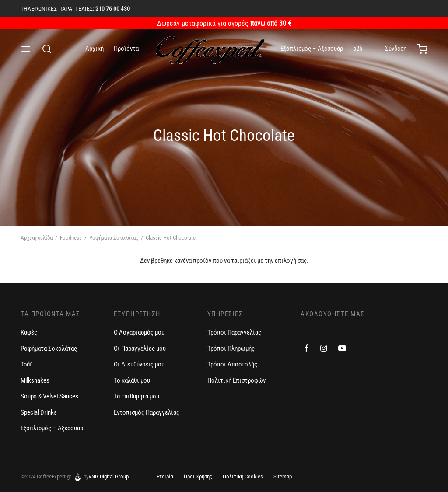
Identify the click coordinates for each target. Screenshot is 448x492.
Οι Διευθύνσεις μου (139, 364)
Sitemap (283, 476)
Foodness (71, 238)
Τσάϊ (26, 364)
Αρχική (94, 49)
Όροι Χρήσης (198, 476)
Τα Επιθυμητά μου (136, 396)
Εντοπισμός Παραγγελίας (147, 412)
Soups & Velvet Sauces (49, 396)
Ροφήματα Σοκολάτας (114, 238)
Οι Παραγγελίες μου (140, 349)
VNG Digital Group (108, 476)
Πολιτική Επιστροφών (236, 380)
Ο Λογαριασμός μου (139, 332)
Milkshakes (35, 380)
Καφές (29, 332)
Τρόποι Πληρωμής (231, 349)
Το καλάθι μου (132, 380)
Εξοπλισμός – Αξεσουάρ (312, 49)
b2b (358, 49)
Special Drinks (39, 412)
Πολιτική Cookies (243, 476)
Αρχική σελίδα (37, 238)
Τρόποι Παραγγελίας (234, 332)
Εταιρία (165, 476)
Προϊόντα (126, 49)
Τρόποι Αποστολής (232, 364)
